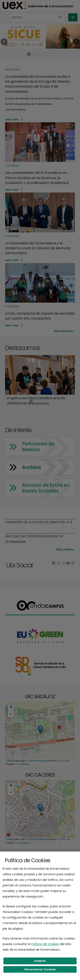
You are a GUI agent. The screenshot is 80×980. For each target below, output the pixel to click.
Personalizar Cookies (40, 969)
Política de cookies (45, 944)
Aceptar (40, 961)
